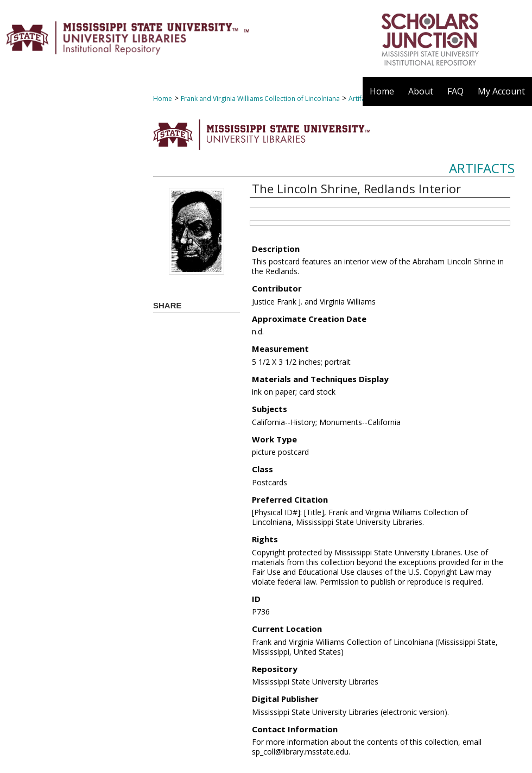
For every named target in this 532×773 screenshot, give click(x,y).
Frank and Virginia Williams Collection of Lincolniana (260, 99)
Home (163, 99)
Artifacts (482, 168)
